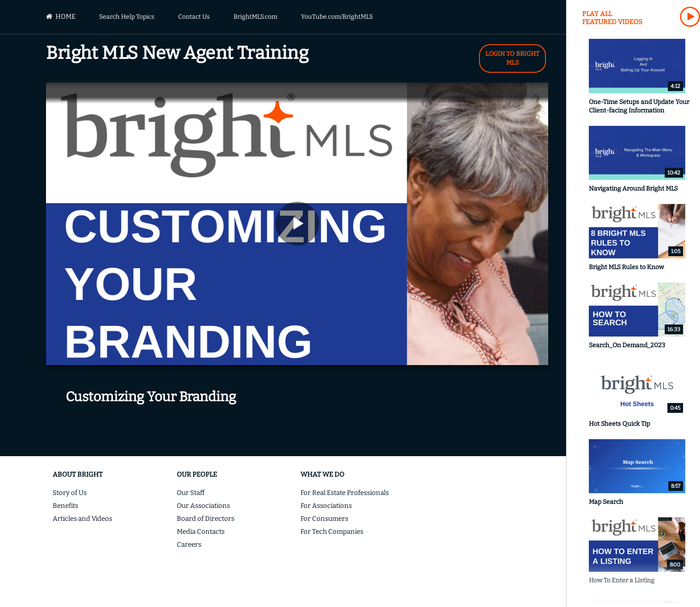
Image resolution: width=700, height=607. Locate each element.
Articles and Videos (82, 519)
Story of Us (70, 493)
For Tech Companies (332, 532)
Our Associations (203, 506)
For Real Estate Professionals (345, 493)
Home (61, 17)
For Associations (326, 506)
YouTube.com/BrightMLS (337, 17)
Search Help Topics (127, 17)
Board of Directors (206, 519)
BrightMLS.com (255, 17)
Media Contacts (201, 532)
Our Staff (191, 493)
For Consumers (324, 519)
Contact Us (194, 17)
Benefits (65, 506)
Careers (189, 545)
